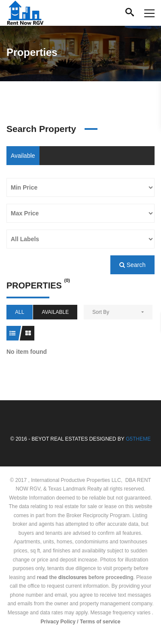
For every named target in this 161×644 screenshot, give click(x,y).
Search (132, 265)
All (20, 312)
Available (23, 156)
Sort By (101, 312)
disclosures (73, 577)
